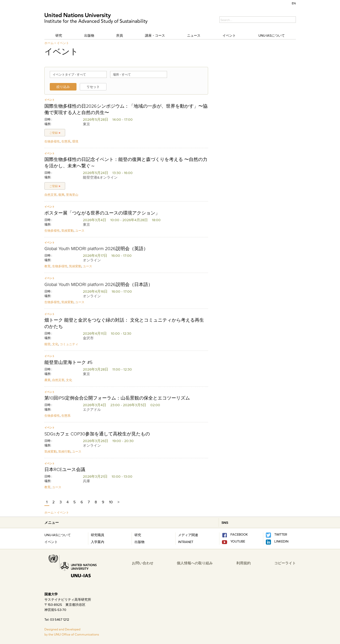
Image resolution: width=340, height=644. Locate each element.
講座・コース (155, 35)
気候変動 (67, 231)
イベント (229, 35)
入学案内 (98, 542)
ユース (80, 231)
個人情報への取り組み (195, 563)
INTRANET (186, 542)
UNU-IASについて (272, 35)
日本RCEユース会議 (65, 469)
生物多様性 (52, 141)
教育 (47, 266)
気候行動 (64, 451)
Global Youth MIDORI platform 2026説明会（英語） (96, 249)
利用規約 (244, 563)
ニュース (194, 35)
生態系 (66, 141)
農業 (47, 380)
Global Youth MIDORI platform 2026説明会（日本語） (99, 284)
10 (111, 502)
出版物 (89, 35)
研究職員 (98, 535)
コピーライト (285, 563)
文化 (55, 344)
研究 (59, 35)
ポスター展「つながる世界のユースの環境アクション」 (102, 213)
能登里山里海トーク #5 (68, 362)
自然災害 (51, 195)
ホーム (49, 43)
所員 (120, 35)
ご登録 (55, 133)
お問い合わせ (143, 563)
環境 (75, 141)
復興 (61, 195)
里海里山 (72, 195)
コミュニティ (69, 344)
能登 (47, 344)
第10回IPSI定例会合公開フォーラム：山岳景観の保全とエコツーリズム (117, 398)
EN (294, 3)
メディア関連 (188, 535)
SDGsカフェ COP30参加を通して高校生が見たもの (97, 434)
